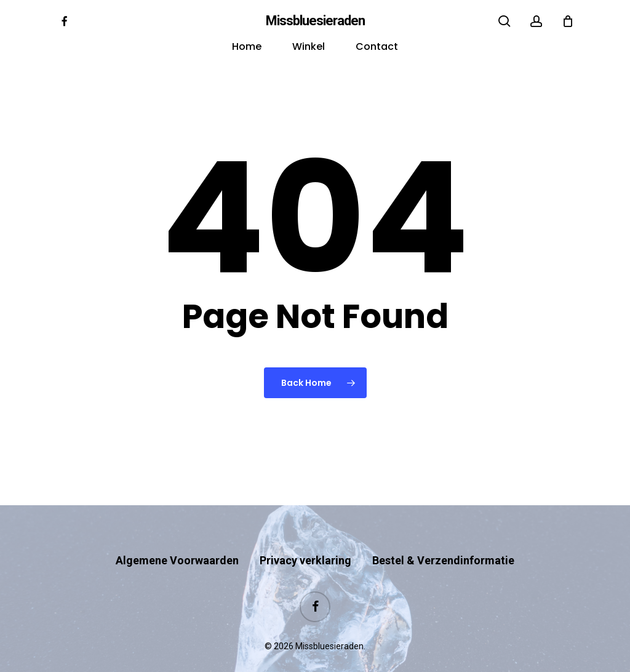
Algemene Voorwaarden (177, 536)
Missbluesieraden (315, 21)
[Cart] (568, 21)
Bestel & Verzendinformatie (443, 536)
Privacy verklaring (305, 536)
